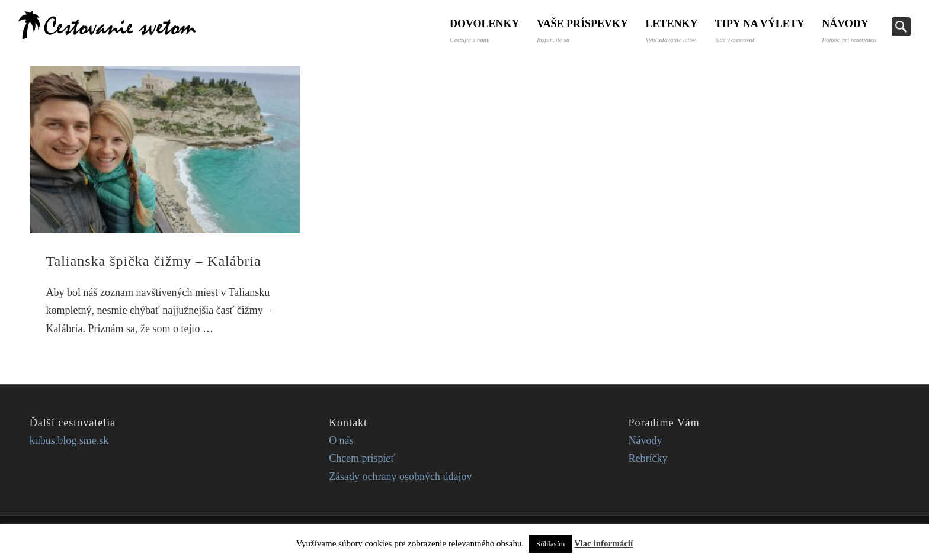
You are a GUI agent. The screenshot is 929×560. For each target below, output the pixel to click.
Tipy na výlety (759, 30)
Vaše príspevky (581, 30)
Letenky (671, 30)
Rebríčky (648, 458)
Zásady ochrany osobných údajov (400, 477)
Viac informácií (603, 543)
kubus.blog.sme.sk (69, 440)
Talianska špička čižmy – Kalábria (154, 261)
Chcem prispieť (362, 458)
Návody (849, 30)
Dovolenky (483, 30)
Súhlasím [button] (550, 544)
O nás (341, 440)
